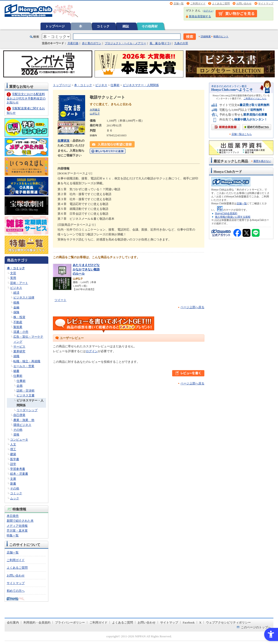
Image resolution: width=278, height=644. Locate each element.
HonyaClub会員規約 (226, 213)
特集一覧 (13, 535)
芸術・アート (19, 283)
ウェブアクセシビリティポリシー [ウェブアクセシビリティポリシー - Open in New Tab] (228, 622)
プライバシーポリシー (70, 622)
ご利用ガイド (198, 3)
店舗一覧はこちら (242, 134)
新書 (13, 484)
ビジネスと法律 (24, 297)
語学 (13, 464)
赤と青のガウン (92, 43)
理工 (13, 449)
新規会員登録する (200, 16)
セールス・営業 (24, 366)
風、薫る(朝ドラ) (160, 43)
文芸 (13, 273)
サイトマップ (266, 3)
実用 (13, 278)
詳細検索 (206, 36)
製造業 (18, 327)
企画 (20, 386)
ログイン (208, 11)
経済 (16, 293)
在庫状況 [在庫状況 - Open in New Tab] (64, 141)
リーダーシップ (27, 410)
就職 (16, 356)
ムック (15, 498)
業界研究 (19, 351)
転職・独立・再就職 (27, 361)
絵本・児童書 (19, 474)
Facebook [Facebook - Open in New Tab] (189, 622)
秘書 (16, 371)
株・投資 (19, 317)
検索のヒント (221, 36)
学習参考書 (18, 469)
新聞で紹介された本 (20, 521)
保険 (16, 312)
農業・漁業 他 (24, 420)
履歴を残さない (262, 161)
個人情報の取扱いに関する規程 (233, 217)
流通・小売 (21, 332)
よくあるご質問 (221, 3)
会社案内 (13, 622)
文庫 (13, 479)
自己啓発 (19, 415)
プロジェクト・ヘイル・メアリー (125, 43)
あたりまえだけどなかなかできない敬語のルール (86, 269)
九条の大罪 (181, 43)
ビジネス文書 (26, 395)
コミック (103, 26)
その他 (18, 430)
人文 (13, 444)
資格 (16, 435)
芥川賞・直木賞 (17, 531)
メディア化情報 (17, 526)
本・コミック (16, 268)
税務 (16, 303)
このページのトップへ (256, 627)
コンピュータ (19, 440)
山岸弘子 (95, 114)
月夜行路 (73, 43)
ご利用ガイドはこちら (255, 98)
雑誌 (126, 26)
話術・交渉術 (26, 391)
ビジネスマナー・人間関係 (141, 85)
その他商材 (150, 26)
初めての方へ (16, 591)
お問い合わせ (244, 3)
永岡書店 (95, 110)
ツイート (61, 300)
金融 (16, 307)
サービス (19, 347)
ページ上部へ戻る (192, 307)
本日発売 (13, 516)
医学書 (15, 459)
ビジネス (16, 288)
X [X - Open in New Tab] (200, 622)
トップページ (55, 26)
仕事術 (18, 376)
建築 (13, 454)
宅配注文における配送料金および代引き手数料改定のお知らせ (26, 98)
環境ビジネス (22, 425)
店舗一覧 (179, 3)
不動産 (18, 322)
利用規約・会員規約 (37, 622)
